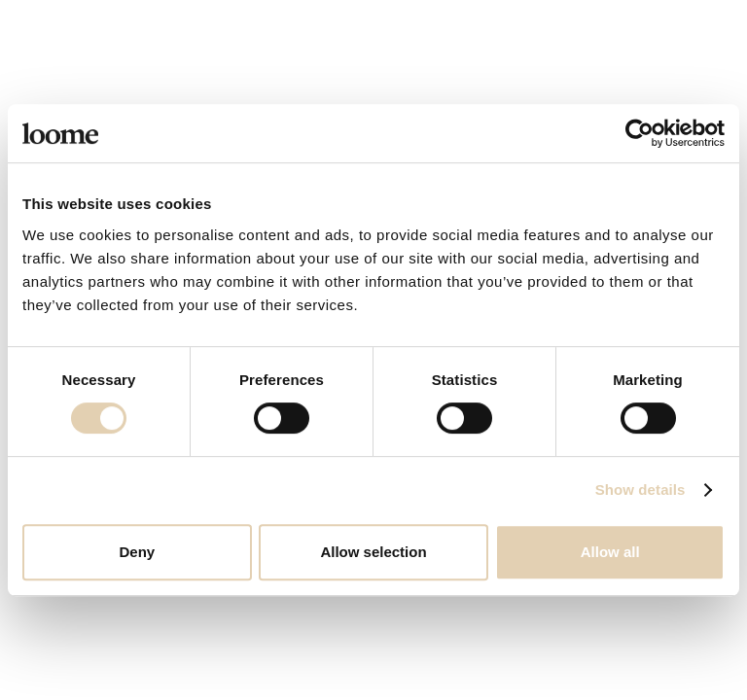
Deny (137, 552)
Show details (640, 490)
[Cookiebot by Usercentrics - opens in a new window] (640, 133)
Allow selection (373, 552)
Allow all (610, 552)
